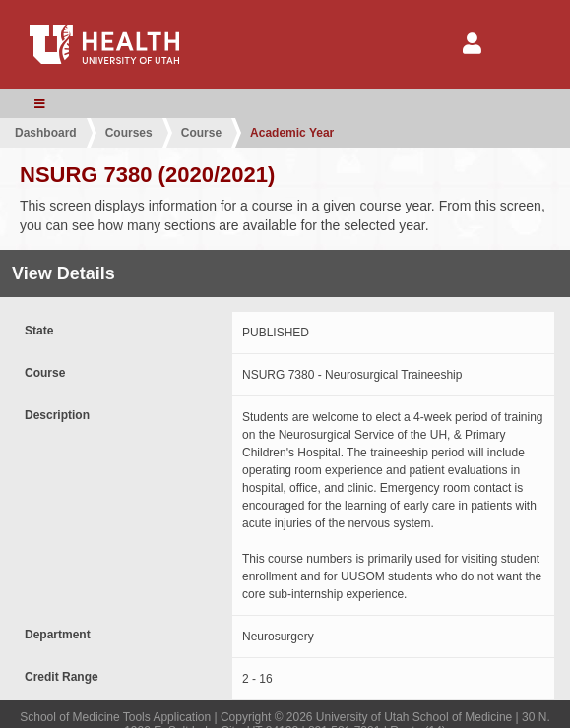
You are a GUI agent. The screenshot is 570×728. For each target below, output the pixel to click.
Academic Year (292, 133)
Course (201, 133)
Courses (129, 133)
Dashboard (46, 133)
